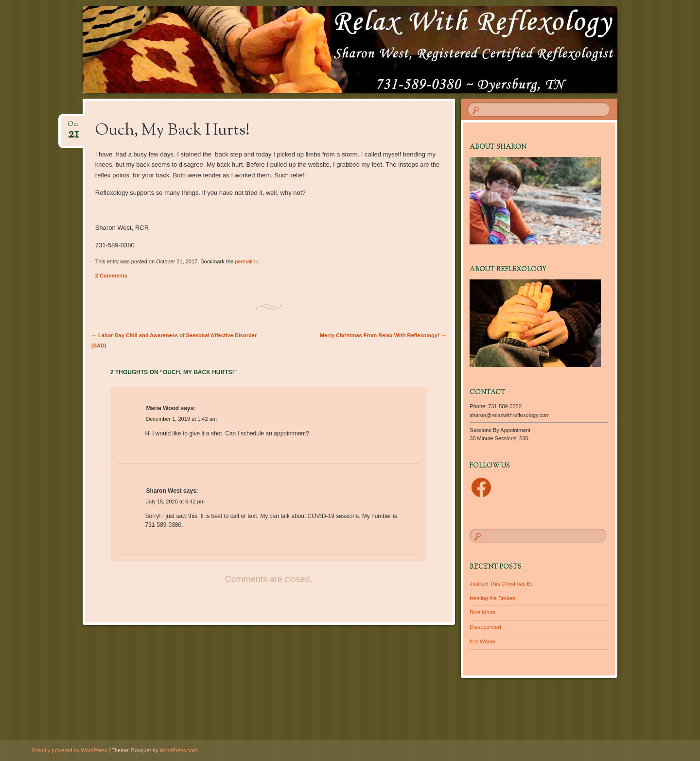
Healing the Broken (492, 598)
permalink (246, 261)
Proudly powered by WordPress (70, 750)
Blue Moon (482, 612)
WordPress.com (178, 750)
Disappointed (485, 627)
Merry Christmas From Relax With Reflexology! (383, 335)
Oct (73, 127)
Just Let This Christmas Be (501, 584)
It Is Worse (482, 641)
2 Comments (111, 276)
